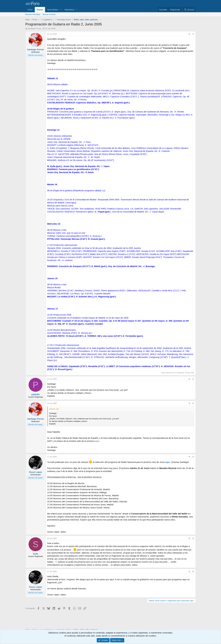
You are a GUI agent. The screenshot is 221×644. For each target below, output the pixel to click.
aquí (97, 441)
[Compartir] (189, 34)
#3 (193, 403)
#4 (193, 457)
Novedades (53, 10)
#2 (193, 379)
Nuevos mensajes (33, 14)
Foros (40, 10)
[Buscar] (189, 10)
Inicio (30, 10)
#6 (193, 572)
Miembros (69, 10)
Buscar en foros (49, 14)
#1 (193, 34)
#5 (193, 538)
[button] (60, 10)
